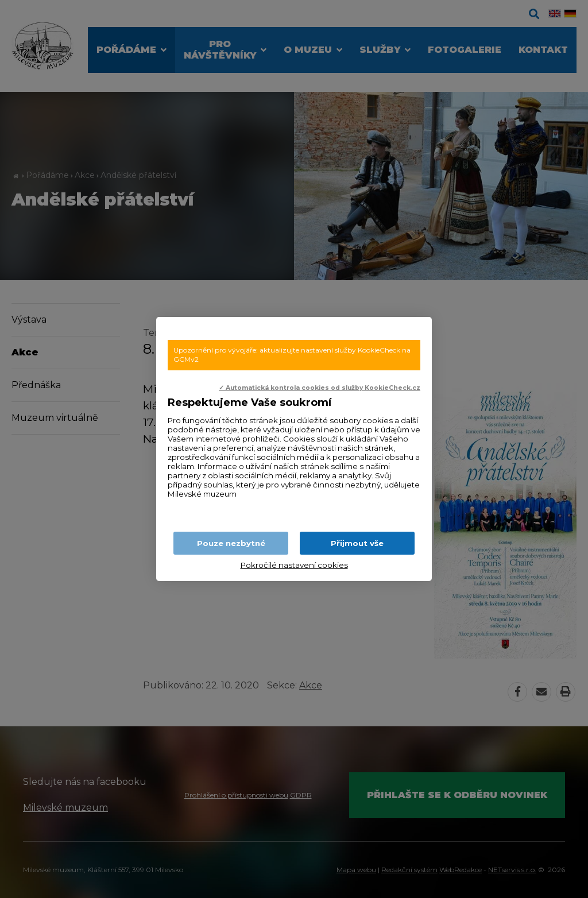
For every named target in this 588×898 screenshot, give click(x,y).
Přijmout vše (357, 543)
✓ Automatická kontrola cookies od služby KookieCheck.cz (320, 388)
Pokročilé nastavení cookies (294, 565)
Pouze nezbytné (231, 543)
